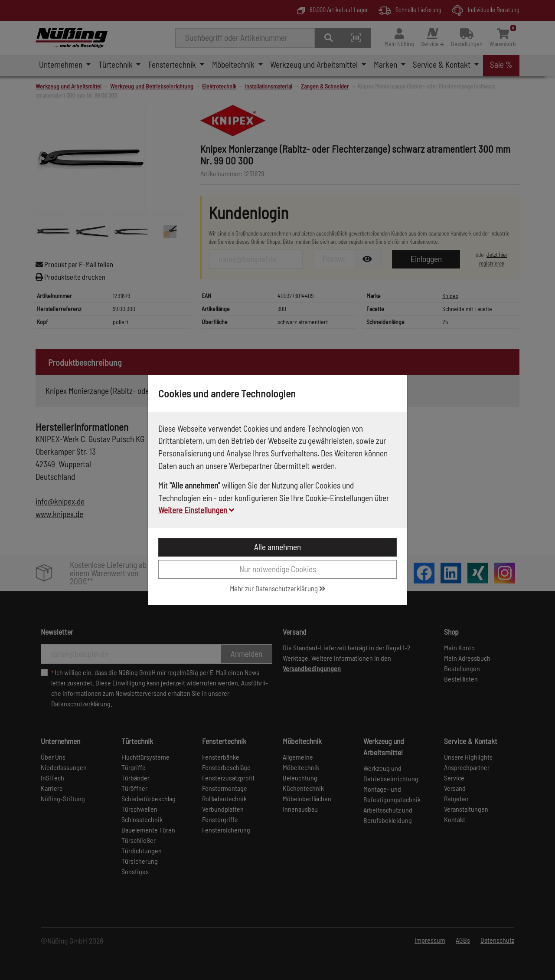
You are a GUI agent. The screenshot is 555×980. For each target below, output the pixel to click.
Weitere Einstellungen (196, 510)
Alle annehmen (277, 547)
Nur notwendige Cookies (278, 569)
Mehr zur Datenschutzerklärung (278, 588)
